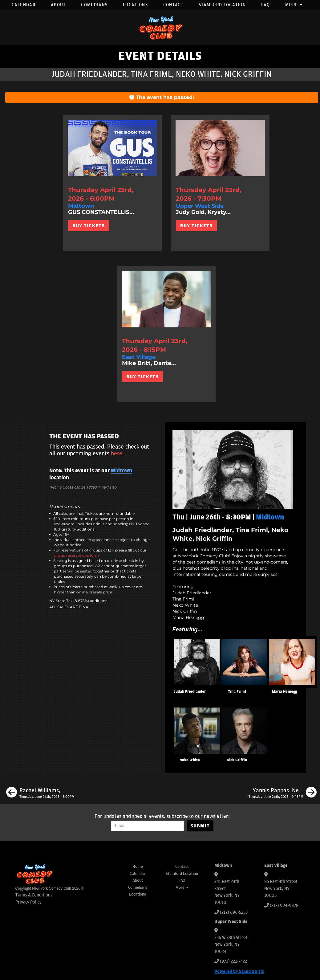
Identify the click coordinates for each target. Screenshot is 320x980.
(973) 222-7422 (233, 961)
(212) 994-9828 (284, 906)
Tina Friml (237, 692)
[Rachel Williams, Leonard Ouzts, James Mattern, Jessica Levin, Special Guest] (40, 793)
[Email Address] (147, 826)
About (58, 5)
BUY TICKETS (89, 226)
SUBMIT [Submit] (200, 826)
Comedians (94, 5)
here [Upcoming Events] (117, 453)
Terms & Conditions (34, 895)
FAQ (265, 5)
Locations (135, 5)
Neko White (190, 760)
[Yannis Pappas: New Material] (283, 793)
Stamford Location (222, 5)
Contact (173, 5)
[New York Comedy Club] (160, 27)
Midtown (122, 471)
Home (138, 867)
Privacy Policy (28, 902)
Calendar (24, 5)
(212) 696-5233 (234, 912)
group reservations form (77, 555)
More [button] (294, 5)
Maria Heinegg (284, 692)
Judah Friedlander (190, 692)
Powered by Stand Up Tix (239, 972)
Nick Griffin (237, 760)
